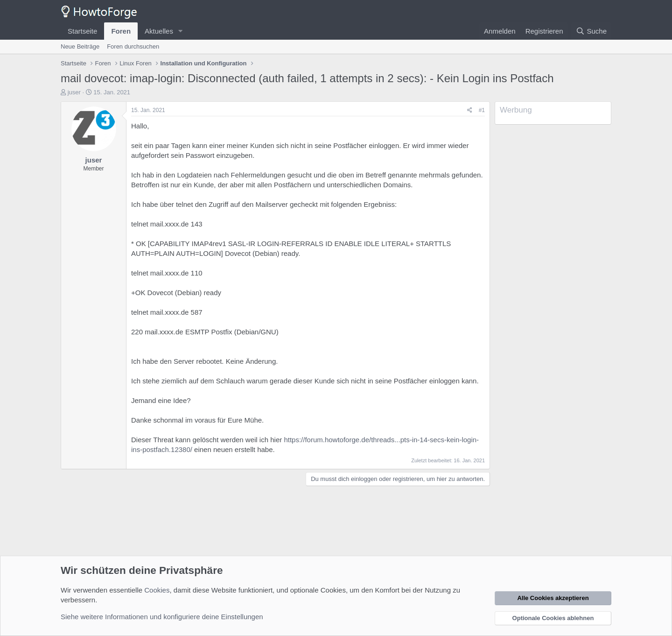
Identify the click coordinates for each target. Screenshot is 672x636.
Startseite (82, 31)
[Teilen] (470, 110)
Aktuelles (159, 31)
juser (74, 92)
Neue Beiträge (80, 46)
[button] (181, 31)
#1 (482, 110)
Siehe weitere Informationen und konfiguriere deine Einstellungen (162, 617)
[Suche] (591, 31)
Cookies (157, 590)
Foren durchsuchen (133, 46)
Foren (121, 31)
